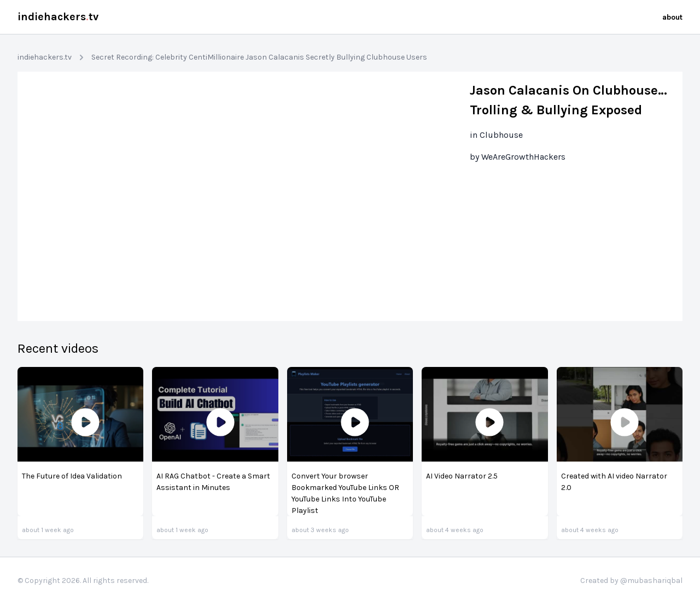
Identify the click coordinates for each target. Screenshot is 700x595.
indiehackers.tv (45, 57)
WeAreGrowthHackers (523, 157)
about (672, 17)
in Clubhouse (496, 135)
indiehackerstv (58, 17)
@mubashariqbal (651, 581)
